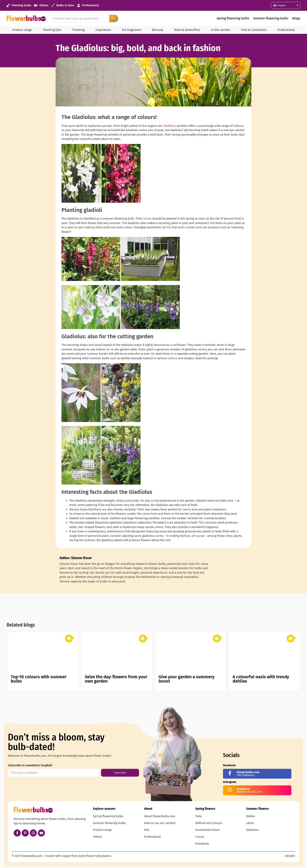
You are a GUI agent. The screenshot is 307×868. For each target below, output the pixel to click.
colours (172, 358)
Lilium (250, 823)
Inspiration (103, 30)
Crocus (200, 837)
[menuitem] (286, 5)
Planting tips (52, 30)
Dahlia (250, 816)
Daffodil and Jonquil (209, 823)
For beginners (132, 30)
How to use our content (160, 823)
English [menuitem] (282, 5)
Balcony (158, 30)
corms (147, 219)
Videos (97, 837)
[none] (286, 5)
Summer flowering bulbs (271, 18)
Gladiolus (170, 126)
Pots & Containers (254, 30)
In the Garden (221, 30)
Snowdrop (202, 844)
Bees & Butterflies (187, 30)
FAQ (147, 830)
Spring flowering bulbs (233, 18)
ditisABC (290, 856)
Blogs (296, 18)
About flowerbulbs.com (160, 816)
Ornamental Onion (207, 830)
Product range (22, 30)
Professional (286, 30)
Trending (78, 30)
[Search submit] (114, 18)
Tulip (198, 816)
